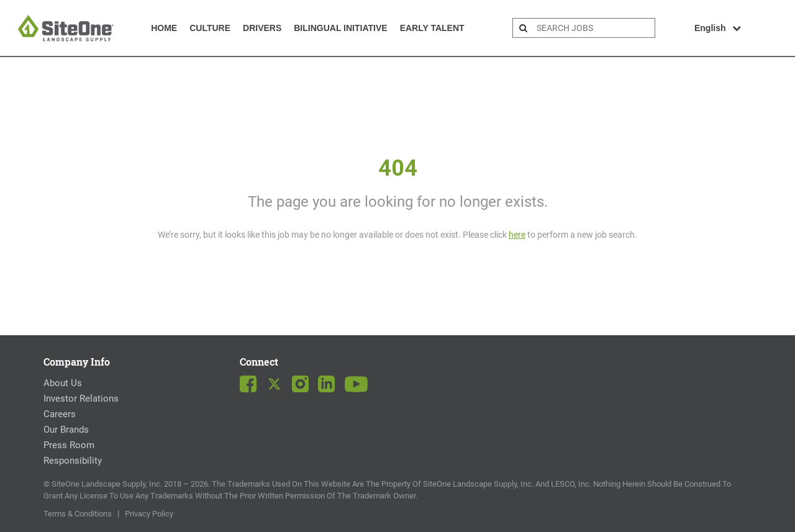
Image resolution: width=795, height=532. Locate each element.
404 (398, 168)
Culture (210, 28)
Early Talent (432, 28)
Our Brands (66, 430)
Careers (60, 414)
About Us (63, 383)
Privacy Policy (149, 514)
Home (164, 28)
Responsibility (73, 461)
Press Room (69, 445)
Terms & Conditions (78, 514)
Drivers (262, 28)
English (718, 28)
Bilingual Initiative (340, 28)
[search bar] (594, 28)
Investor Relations (81, 399)
